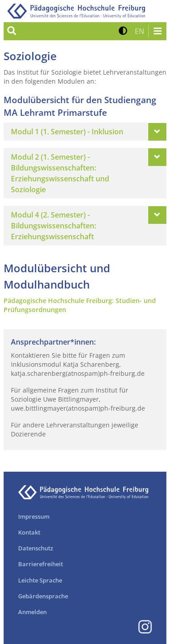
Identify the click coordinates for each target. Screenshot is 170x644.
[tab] (85, 132)
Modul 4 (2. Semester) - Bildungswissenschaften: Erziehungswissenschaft (53, 226)
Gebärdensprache (43, 596)
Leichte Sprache (40, 580)
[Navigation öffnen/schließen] (157, 31)
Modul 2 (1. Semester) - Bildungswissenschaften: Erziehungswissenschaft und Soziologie (60, 173)
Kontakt (29, 532)
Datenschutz (36, 548)
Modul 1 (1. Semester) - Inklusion (67, 132)
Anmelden (32, 612)
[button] (123, 31)
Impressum (34, 516)
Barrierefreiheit (41, 564)
